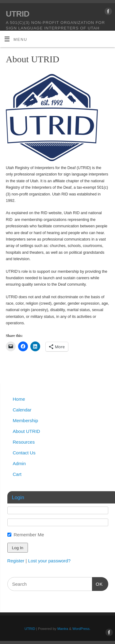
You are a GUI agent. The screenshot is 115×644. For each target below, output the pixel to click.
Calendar (22, 410)
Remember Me (29, 535)
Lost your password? (49, 561)
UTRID (18, 14)
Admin (19, 463)
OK (98, 583)
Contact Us (24, 453)
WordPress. (81, 629)
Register (16, 561)
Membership (26, 420)
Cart (17, 474)
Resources (24, 442)
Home (19, 399)
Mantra (63, 629)
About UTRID (27, 431)
